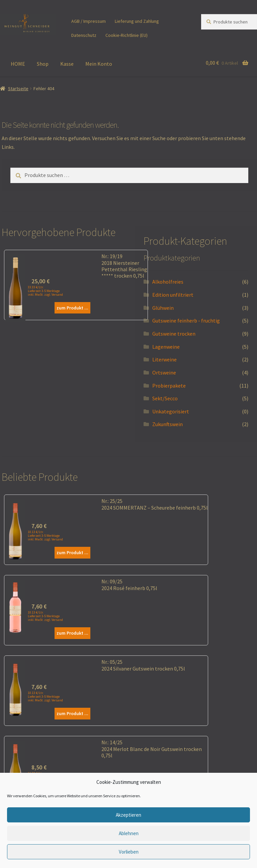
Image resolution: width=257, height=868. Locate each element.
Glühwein (163, 308)
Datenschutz (84, 35)
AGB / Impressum (89, 21)
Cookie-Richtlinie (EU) (126, 35)
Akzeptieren (128, 815)
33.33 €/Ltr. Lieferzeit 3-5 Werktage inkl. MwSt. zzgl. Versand (45, 291)
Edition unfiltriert (173, 295)
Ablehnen (129, 833)
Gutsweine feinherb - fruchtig (186, 321)
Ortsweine (164, 372)
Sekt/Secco (165, 398)
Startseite (18, 89)
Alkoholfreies (168, 282)
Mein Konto (99, 64)
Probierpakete (169, 386)
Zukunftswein (167, 424)
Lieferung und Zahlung (137, 21)
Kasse (67, 64)
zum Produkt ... (72, 308)
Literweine (164, 359)
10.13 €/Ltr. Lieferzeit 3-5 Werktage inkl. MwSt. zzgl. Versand (45, 536)
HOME (18, 64)
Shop (43, 64)
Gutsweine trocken (174, 334)
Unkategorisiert (171, 411)
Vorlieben (129, 852)
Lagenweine (166, 347)
